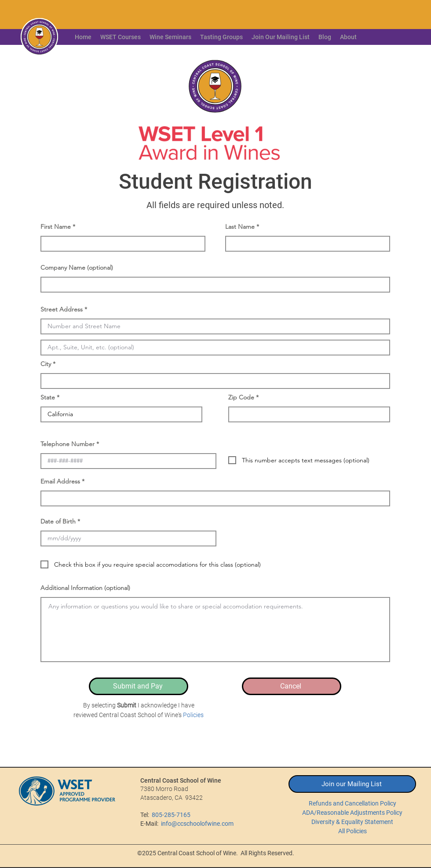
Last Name (240, 227)
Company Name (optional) (77, 267)
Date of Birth (58, 521)
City (46, 364)
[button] (348, 37)
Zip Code (241, 397)
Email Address (60, 481)
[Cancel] (292, 686)
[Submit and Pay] (139, 686)
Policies (193, 715)
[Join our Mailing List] (352, 784)
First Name (56, 227)
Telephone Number (68, 444)
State (48, 397)
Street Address (62, 309)
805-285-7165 (171, 815)
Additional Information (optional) (85, 588)
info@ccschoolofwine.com (197, 824)
